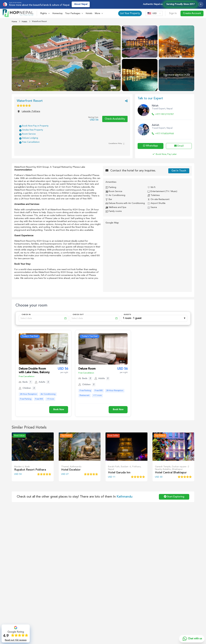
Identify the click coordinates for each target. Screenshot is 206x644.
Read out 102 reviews (16, 640)
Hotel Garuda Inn (119, 473)
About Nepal (81, 4)
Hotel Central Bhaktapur (171, 473)
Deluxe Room (87, 369)
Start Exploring (174, 497)
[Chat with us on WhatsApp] (192, 639)
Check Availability (115, 119)
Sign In (173, 13)
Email (179, 146)
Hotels (89, 13)
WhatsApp (151, 146)
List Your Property (130, 13)
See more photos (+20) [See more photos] (177, 75)
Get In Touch (179, 171)
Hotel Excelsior (71, 470)
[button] (45, 13)
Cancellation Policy (117, 144)
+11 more (97, 395)
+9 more (50, 399)
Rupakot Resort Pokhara (30, 470)
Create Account (192, 13)
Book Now (59, 410)
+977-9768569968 (163, 134)
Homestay (57, 13)
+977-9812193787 (163, 114)
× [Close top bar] (201, 4)
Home (14, 22)
